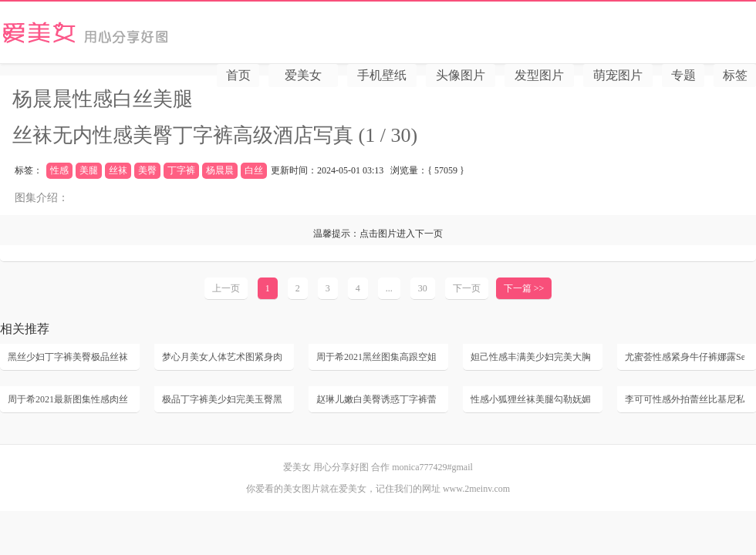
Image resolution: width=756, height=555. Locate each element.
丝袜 (118, 170)
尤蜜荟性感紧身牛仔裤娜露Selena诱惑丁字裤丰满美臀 (685, 357)
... (389, 288)
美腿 (89, 170)
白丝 (254, 170)
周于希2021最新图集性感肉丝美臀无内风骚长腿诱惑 (67, 399)
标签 (735, 75)
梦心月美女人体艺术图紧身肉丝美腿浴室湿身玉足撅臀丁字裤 (222, 357)
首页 (238, 75)
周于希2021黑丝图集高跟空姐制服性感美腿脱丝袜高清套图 (376, 357)
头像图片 (461, 75)
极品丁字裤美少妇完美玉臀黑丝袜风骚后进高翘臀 (222, 399)
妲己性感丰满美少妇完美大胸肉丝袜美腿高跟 (530, 357)
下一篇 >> (524, 288)
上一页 (226, 288)
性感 (59, 170)
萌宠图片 (618, 75)
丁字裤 (181, 170)
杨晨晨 (220, 170)
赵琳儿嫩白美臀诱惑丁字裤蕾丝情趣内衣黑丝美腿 (376, 399)
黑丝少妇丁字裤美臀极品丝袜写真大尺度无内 (67, 357)
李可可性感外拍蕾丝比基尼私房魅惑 (685, 399)
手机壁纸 (382, 75)
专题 (683, 75)
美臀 (147, 170)
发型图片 (539, 75)
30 (423, 288)
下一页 (467, 288)
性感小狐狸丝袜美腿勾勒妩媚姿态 (530, 399)
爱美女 (136, 32)
